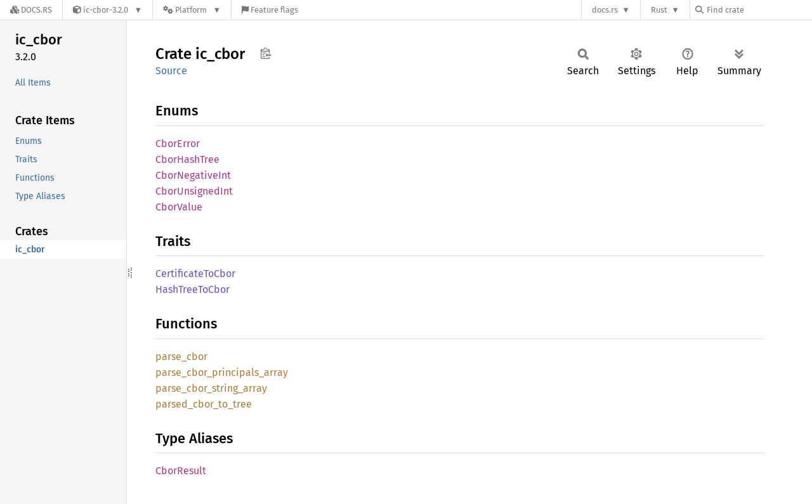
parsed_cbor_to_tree (204, 404)
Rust (659, 10)
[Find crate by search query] (759, 10)
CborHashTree (187, 159)
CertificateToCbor (195, 274)
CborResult (181, 471)
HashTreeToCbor (193, 289)
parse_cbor (181, 357)
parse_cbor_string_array (211, 388)
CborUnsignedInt (194, 191)
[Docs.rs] (31, 10)
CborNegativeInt (193, 175)
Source (171, 71)
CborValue (179, 207)
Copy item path (265, 53)
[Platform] (192, 10)
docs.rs (605, 10)
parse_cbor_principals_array (222, 372)
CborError (178, 144)
